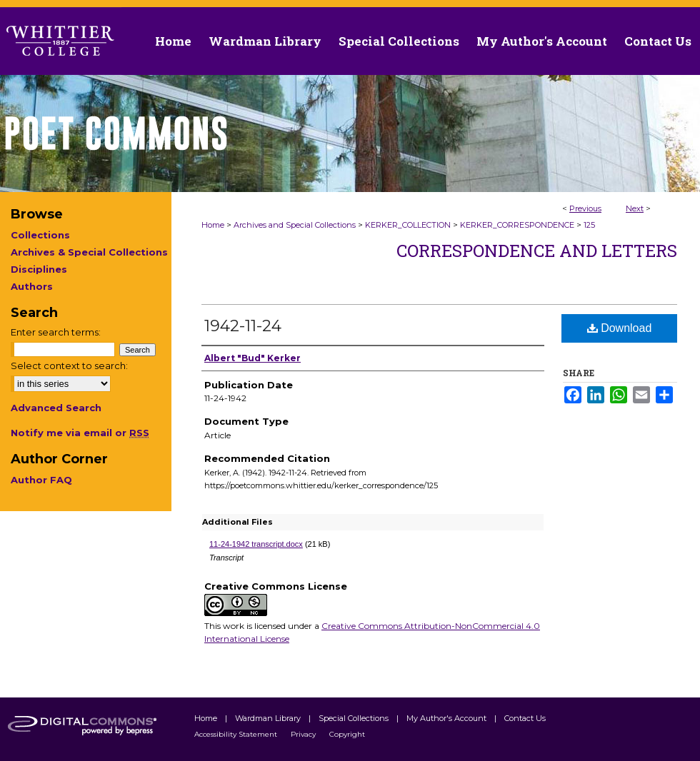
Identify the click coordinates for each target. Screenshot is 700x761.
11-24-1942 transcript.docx (256, 544)
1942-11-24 (243, 326)
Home (213, 225)
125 (589, 225)
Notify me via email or (80, 433)
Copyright (347, 734)
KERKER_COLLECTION (408, 225)
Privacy (304, 734)
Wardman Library (269, 718)
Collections (40, 235)
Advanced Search (56, 408)
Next (635, 208)
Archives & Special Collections (89, 252)
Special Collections (355, 718)
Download (620, 328)
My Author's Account (447, 718)
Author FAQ (41, 480)
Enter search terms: (56, 332)
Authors (32, 286)
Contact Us (658, 41)
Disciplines (39, 269)
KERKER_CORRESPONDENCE (517, 225)
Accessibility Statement (237, 734)
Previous (585, 208)
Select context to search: (69, 366)
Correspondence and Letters (537, 251)
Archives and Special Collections (295, 225)
